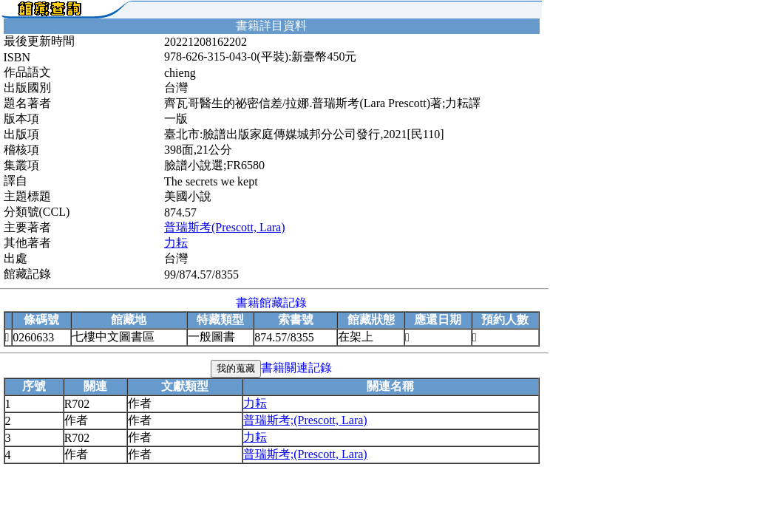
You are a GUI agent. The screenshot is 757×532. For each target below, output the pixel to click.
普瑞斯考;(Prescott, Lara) (305, 420)
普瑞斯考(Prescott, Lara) (225, 227)
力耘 (176, 243)
